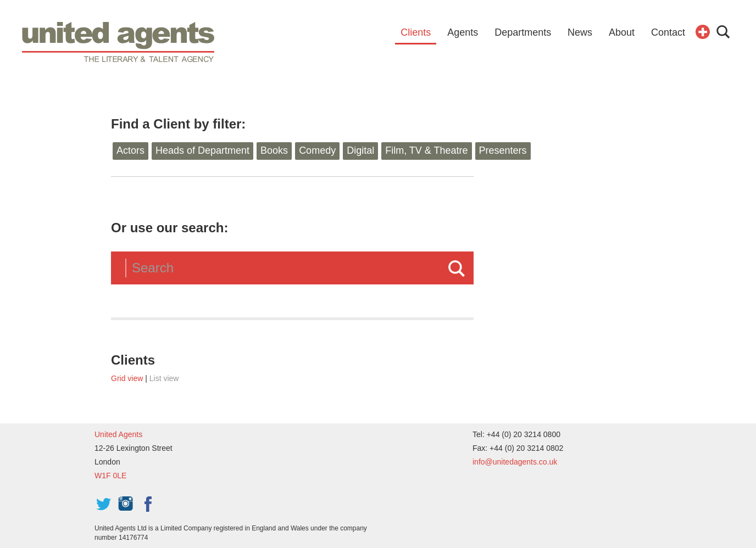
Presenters (503, 150)
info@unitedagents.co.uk (515, 462)
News (580, 32)
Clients (416, 32)
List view (164, 378)
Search (457, 269)
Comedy (317, 150)
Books (274, 150)
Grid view (127, 378)
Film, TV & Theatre (426, 150)
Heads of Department (202, 150)
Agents (463, 32)
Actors (130, 150)
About (622, 32)
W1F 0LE (110, 476)
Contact (668, 32)
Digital (360, 150)
